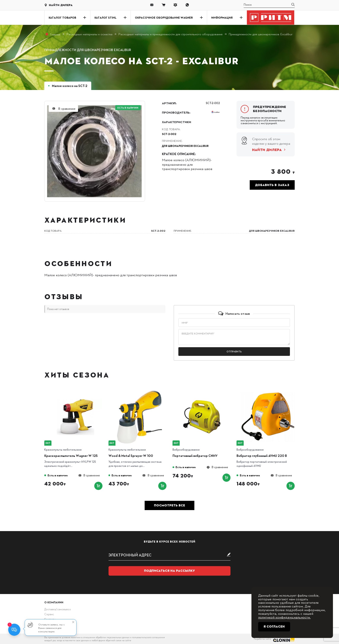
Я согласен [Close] (274, 626)
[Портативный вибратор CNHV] (204, 392)
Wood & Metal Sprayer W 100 (131, 456)
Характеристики (177, 122)
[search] (269, 5)
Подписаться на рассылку (169, 571)
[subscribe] (169, 555)
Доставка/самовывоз (57, 609)
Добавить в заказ (272, 185)
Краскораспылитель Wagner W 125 (71, 456)
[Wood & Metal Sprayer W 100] (139, 392)
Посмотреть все (169, 505)
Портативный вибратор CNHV (195, 456)
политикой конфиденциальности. (284, 617)
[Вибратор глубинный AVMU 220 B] (268, 392)
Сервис (49, 614)
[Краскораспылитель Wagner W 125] (75, 392)
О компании (54, 602)
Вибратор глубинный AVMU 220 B (262, 456)
